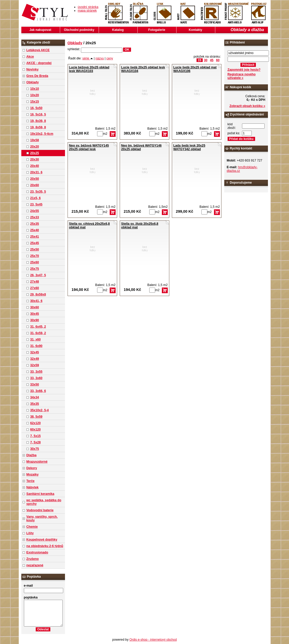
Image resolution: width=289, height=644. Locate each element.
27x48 (35, 282)
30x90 (35, 320)
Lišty (30, 533)
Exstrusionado (37, 552)
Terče (31, 481)
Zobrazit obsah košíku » (247, 106)
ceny (110, 58)
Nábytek (33, 487)
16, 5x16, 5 (38, 114)
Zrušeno (33, 559)
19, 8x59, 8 (38, 127)
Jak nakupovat (40, 30)
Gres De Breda (37, 76)
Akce (30, 57)
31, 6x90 (36, 346)
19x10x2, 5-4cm (42, 134)
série (88, 58)
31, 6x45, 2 (38, 327)
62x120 (36, 423)
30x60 (35, 307)
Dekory (32, 468)
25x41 (35, 237)
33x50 (35, 384)
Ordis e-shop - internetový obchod (153, 640)
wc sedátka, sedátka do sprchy (44, 502)
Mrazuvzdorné (37, 462)
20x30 (35, 159)
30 (206, 60)
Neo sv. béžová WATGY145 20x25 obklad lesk (89, 147)
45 (212, 60)
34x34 (35, 397)
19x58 (35, 140)
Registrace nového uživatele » (242, 76)
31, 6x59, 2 (38, 333)
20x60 (35, 185)
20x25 (35, 153)
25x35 (35, 224)
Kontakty (195, 30)
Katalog (118, 30)
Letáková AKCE (38, 50)
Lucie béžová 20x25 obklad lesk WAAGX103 (89, 69)
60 (218, 60)
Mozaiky (33, 475)
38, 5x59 (36, 417)
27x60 (35, 288)
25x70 (35, 256)
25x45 (35, 243)
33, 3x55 (36, 372)
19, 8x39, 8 (38, 121)
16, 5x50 (36, 108)
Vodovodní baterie (40, 510)
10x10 (35, 89)
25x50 (35, 249)
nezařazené (35, 565)
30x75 (35, 449)
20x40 (35, 166)
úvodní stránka (88, 7)
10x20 (35, 95)
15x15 (35, 102)
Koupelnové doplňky (42, 540)
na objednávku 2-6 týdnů (45, 546)
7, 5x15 (36, 436)
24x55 (35, 211)
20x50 (35, 179)
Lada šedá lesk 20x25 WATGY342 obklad (189, 147)
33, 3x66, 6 (38, 391)
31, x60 (36, 339)
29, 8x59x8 (38, 294)
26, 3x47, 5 (38, 275)
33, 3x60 (36, 378)
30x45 (35, 314)
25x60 (35, 262)
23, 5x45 (36, 204)
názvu (100, 58)
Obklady (33, 82)
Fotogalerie (157, 30)
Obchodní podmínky (79, 30)
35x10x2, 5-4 (40, 410)
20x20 (35, 147)
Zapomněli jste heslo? (244, 70)
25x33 (35, 217)
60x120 (36, 430)
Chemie (32, 527)
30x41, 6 (36, 301)
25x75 (35, 269)
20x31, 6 (36, 172)
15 (200, 60)
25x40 (35, 230)
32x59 (35, 365)
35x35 (35, 404)
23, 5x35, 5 (38, 192)
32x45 (35, 352)
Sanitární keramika (40, 494)
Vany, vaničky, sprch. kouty (42, 518)
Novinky (33, 69)
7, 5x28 (36, 442)
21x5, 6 (36, 198)
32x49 (35, 359)
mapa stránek (87, 11)
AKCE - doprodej (39, 63)
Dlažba (31, 455)
